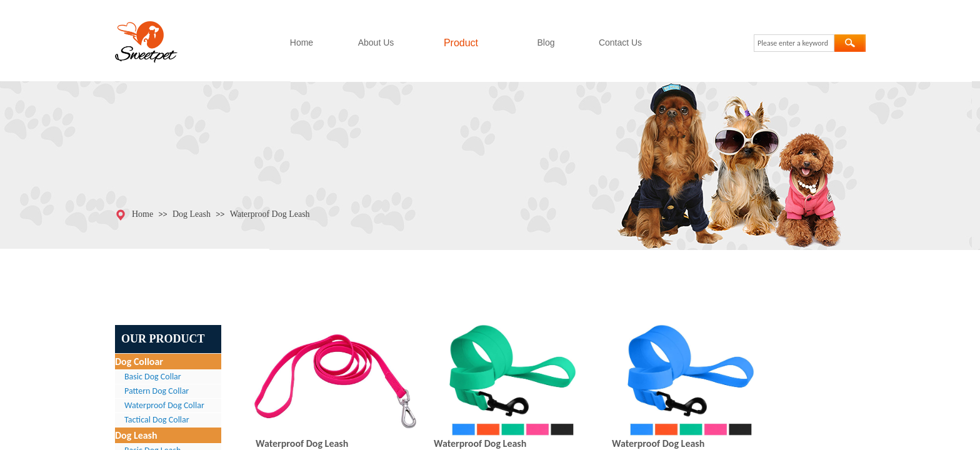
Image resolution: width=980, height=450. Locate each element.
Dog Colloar (139, 362)
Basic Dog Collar (153, 377)
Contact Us (620, 42)
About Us (376, 42)
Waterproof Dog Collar (164, 405)
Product (461, 43)
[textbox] (794, 43)
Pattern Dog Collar (157, 391)
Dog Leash (192, 214)
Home (302, 42)
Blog (546, 42)
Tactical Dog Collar (157, 420)
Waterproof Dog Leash (270, 214)
